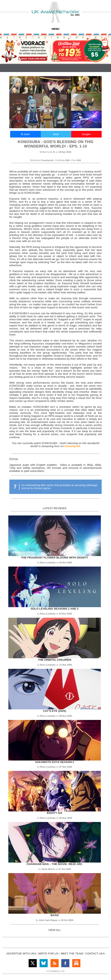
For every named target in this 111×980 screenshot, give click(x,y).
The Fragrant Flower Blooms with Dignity (55, 558)
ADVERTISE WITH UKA (21, 954)
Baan (54, 915)
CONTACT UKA (95, 954)
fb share (25, 134)
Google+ (86, 134)
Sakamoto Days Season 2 (55, 762)
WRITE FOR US (48, 954)
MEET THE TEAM (72, 954)
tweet (56, 134)
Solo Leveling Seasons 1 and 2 (55, 609)
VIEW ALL (55, 930)
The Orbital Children (55, 660)
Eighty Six (55, 813)
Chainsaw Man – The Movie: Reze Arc (55, 864)
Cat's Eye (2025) (54, 711)
